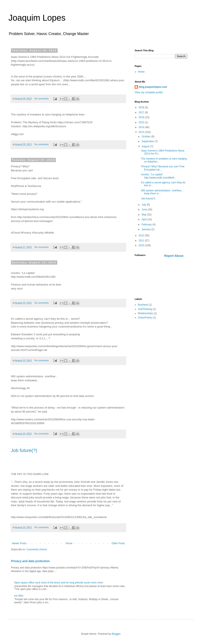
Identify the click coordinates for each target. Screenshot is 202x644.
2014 (142, 127)
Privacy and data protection (30, 561)
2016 (142, 117)
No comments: (42, 99)
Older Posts (118, 543)
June (145, 210)
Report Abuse (174, 256)
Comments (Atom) (37, 549)
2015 (142, 122)
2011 (142, 241)
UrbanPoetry (145, 318)
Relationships (145, 313)
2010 (142, 245)
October (146, 137)
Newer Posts (19, 543)
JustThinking (145, 309)
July (144, 205)
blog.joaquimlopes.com (153, 87)
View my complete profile (149, 92)
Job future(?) (24, 450)
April (144, 219)
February (147, 225)
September (148, 141)
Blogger (116, 634)
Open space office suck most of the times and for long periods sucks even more (59, 583)
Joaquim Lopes (37, 18)
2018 (142, 107)
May (144, 215)
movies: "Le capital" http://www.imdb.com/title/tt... (159, 176)
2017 (142, 112)
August (146, 146)
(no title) (19, 596)
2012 (142, 235)
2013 (142, 132)
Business (143, 305)
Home (69, 543)
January (146, 229)
